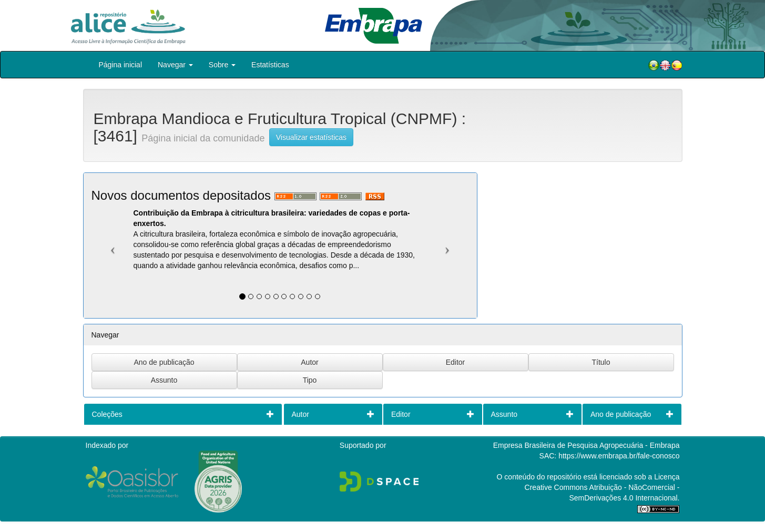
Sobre (222, 65)
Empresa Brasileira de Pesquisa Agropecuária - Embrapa (586, 445)
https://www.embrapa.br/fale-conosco (619, 456)
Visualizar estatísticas (311, 137)
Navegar (175, 65)
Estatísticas (270, 65)
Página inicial (121, 65)
